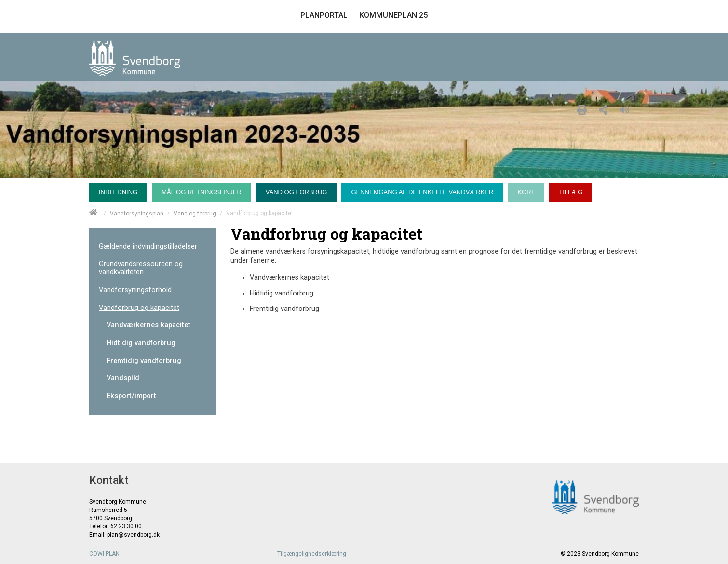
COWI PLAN (104, 554)
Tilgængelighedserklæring (312, 554)
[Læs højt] (627, 108)
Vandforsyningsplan (137, 213)
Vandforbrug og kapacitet (139, 308)
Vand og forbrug (195, 213)
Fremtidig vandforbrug (144, 361)
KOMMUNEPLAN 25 (393, 15)
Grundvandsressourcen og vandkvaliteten (141, 268)
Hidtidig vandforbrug (141, 343)
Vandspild (123, 378)
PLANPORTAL (324, 15)
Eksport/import (131, 396)
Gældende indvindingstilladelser (148, 247)
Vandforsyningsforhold (135, 290)
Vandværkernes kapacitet (148, 325)
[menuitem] (121, 190)
